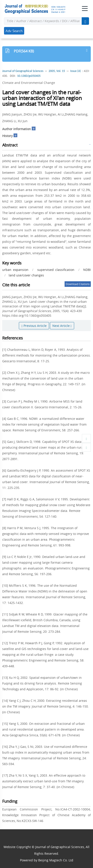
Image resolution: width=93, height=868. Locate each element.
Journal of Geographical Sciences (23, 71)
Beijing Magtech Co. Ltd (56, 860)
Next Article (62, 326)
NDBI (87, 270)
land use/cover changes (26, 275)
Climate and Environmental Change (29, 83)
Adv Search (14, 31)
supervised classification (56, 270)
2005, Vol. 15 (57, 71)
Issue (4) (75, 71)
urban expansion (15, 270)
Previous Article (34, 326)
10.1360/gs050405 (29, 76)
